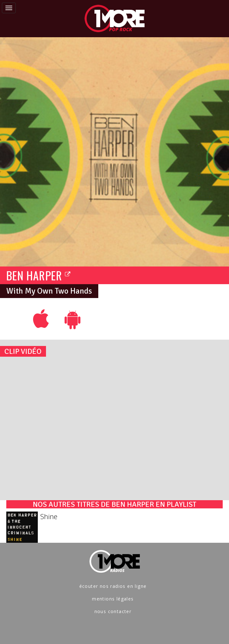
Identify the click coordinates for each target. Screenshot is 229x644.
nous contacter (113, 611)
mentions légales (113, 599)
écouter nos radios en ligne (113, 586)
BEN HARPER (39, 275)
